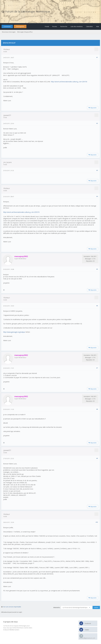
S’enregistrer (20, 26)
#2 (97, 123)
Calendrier (89, 26)
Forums (55, 26)
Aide (98, 26)
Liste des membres (77, 26)
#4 (97, 196)
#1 (97, 57)
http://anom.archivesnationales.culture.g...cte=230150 (69, 82)
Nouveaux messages (9, 32)
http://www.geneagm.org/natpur (14, 332)
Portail (47, 26)
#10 (97, 522)
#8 (97, 409)
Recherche (64, 26)
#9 (97, 458)
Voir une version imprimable (12, 607)
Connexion (7, 26)
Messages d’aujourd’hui (25, 32)
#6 (97, 306)
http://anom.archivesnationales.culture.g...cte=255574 (21, 212)
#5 (97, 269)
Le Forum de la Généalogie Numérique (26, 11)
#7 (97, 368)
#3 (97, 170)
